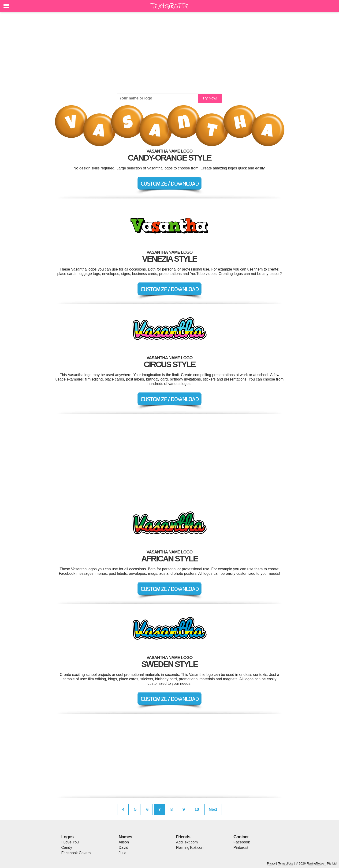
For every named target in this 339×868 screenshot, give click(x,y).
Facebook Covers (76, 853)
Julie (123, 853)
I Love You (70, 842)
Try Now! (210, 98)
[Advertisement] (170, 53)
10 (197, 809)
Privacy (271, 863)
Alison (124, 842)
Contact (241, 837)
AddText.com (187, 842)
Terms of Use (285, 863)
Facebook (242, 842)
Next (213, 809)
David (124, 848)
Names (125, 837)
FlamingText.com (190, 848)
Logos (67, 837)
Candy (67, 848)
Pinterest (241, 848)
